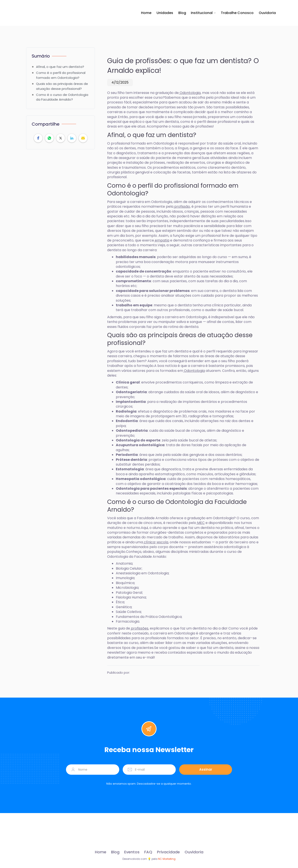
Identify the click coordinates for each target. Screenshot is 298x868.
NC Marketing (167, 859)
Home (146, 13)
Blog (182, 13)
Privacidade (168, 852)
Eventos (132, 852)
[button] (203, 13)
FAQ (148, 852)
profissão (182, 206)
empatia (162, 240)
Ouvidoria (267, 13)
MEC (200, 523)
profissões (139, 628)
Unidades (165, 13)
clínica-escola (156, 542)
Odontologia (190, 93)
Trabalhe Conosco (237, 13)
